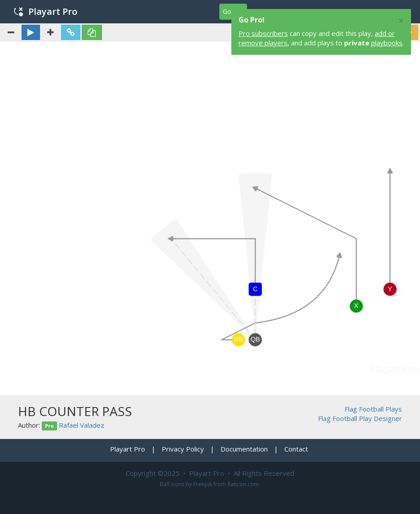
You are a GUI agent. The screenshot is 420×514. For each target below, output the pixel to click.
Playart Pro (46, 11)
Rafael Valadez (82, 425)
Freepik (203, 484)
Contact (296, 449)
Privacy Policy (183, 449)
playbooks (387, 43)
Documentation (244, 449)
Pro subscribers (263, 33)
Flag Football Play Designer (360, 418)
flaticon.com (243, 484)
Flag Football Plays (373, 409)
